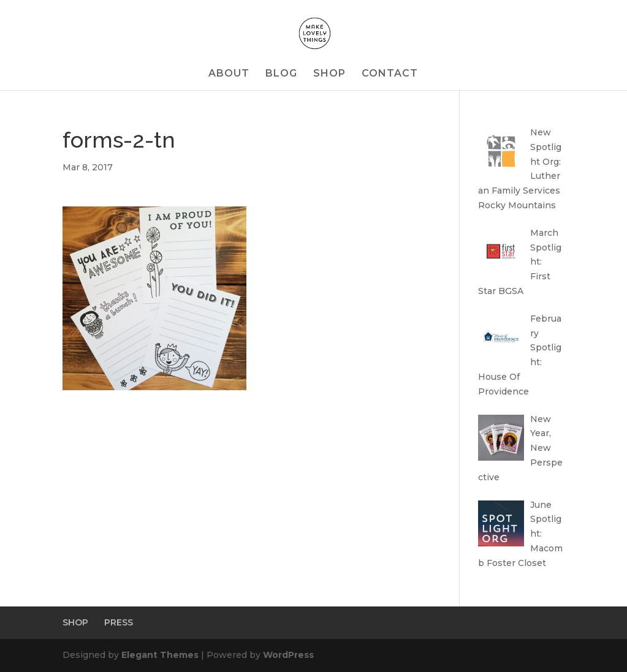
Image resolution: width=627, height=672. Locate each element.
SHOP (329, 74)
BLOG (281, 74)
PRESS (119, 622)
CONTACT (390, 74)
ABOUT (229, 74)
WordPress (288, 655)
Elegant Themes (160, 655)
